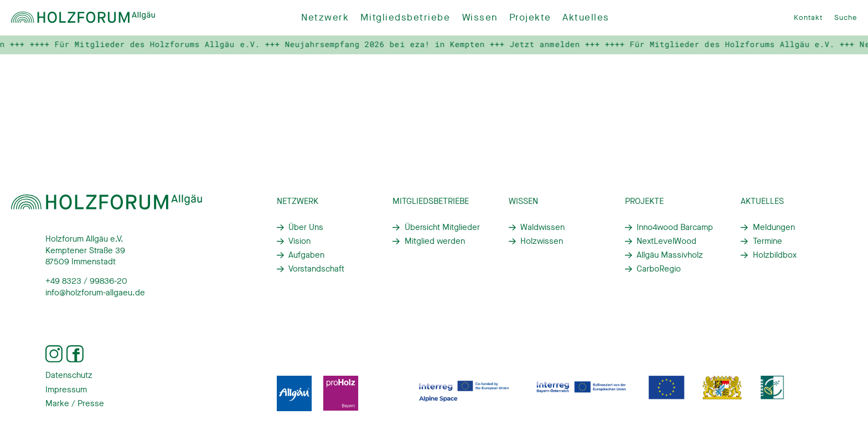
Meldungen (774, 227)
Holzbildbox (775, 255)
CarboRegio (659, 269)
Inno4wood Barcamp (675, 227)
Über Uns (306, 227)
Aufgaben (306, 255)
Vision (299, 241)
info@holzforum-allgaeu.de (95, 293)
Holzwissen (542, 241)
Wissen (480, 17)
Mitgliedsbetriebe (405, 17)
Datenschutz (69, 375)
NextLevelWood (666, 241)
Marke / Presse (75, 403)
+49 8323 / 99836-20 (86, 281)
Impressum (66, 390)
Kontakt (808, 17)
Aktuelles (586, 17)
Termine (768, 241)
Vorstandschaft (316, 269)
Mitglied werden (435, 241)
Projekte (530, 17)
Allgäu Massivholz (670, 255)
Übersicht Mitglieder (442, 227)
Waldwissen (542, 227)
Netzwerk (325, 17)
